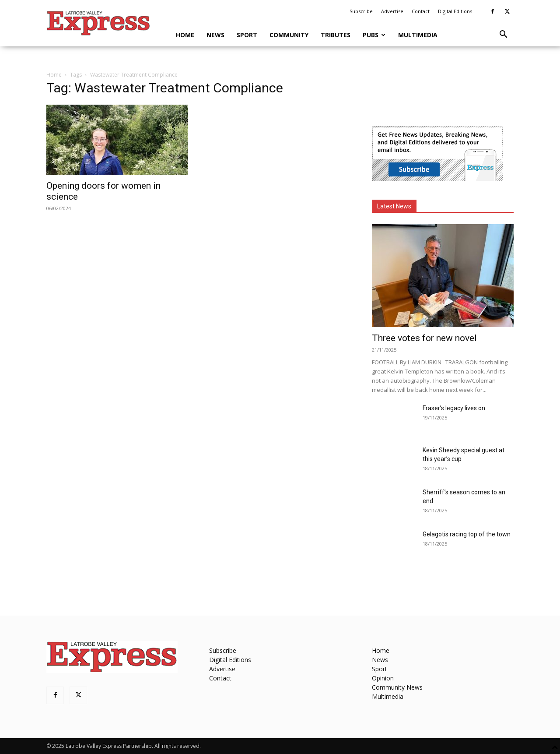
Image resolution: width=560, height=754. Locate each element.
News (215, 35)
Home (185, 35)
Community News (397, 687)
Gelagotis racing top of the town (467, 534)
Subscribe (361, 11)
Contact (421, 11)
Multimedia (418, 35)
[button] (503, 35)
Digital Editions (455, 11)
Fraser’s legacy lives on (454, 408)
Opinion (383, 678)
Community (289, 35)
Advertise (392, 11)
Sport (247, 35)
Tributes (336, 35)
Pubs (374, 35)
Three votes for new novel (424, 338)
